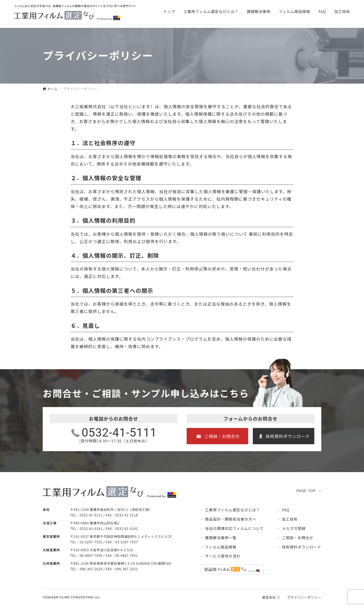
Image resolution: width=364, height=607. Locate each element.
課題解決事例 (259, 21)
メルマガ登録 (294, 528)
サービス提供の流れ (223, 556)
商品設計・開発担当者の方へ (231, 519)
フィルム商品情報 (294, 21)
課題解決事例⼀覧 (221, 538)
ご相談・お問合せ (258, 9)
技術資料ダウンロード (288, 436)
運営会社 (269, 597)
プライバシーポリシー (304, 597)
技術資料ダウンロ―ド (322, 9)
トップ (169, 21)
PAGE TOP (306, 491)
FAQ (322, 21)
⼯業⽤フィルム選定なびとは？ (211, 21)
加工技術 (342, 21)
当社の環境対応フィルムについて (234, 528)
